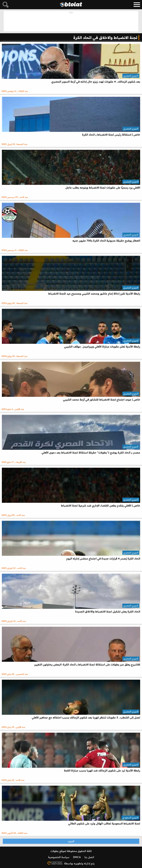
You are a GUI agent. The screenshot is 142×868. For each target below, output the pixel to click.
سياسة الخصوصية (59, 857)
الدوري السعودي (130, 818)
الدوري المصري (131, 76)
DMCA (77, 857)
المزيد (71, 841)
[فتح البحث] (6, 5)
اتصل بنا (89, 857)
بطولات (55, 851)
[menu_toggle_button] (137, 5)
